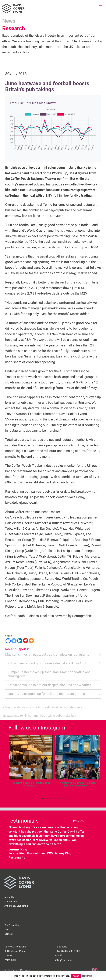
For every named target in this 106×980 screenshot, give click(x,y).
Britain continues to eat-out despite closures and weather (49, 685)
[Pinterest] (26, 641)
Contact (8, 934)
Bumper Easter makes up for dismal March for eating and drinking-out (49, 674)
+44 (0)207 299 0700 (68, 951)
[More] (31, 641)
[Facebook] (8, 641)
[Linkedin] (20, 641)
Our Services (11, 902)
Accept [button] (76, 976)
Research (14, 28)
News (9, 21)
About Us (9, 897)
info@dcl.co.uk (64, 960)
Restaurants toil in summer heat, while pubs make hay (39, 716)
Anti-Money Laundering (16, 906)
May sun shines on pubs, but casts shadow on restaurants (47, 655)
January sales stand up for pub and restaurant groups (46, 694)
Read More (87, 976)
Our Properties (12, 925)
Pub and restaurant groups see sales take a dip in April (47, 663)
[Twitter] (14, 641)
